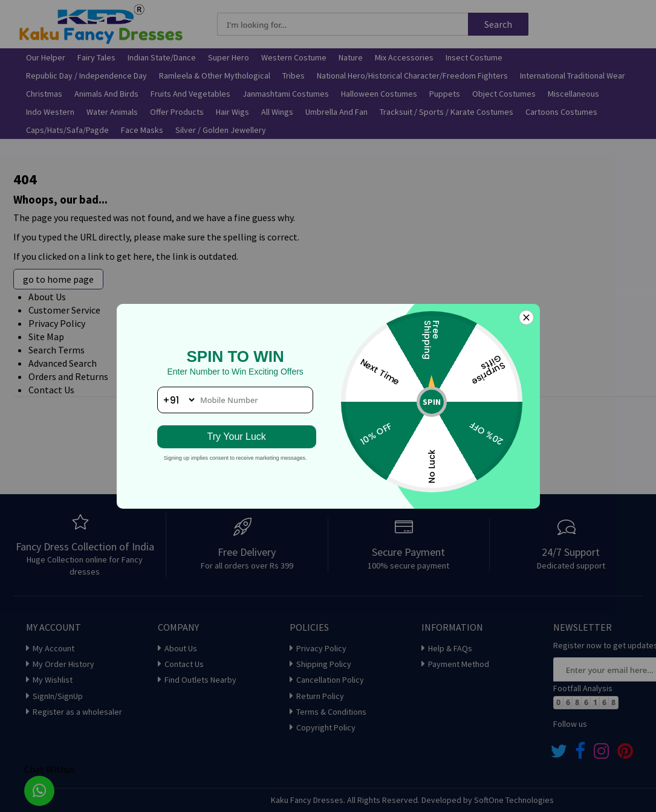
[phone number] (235, 400)
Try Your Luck (235, 437)
